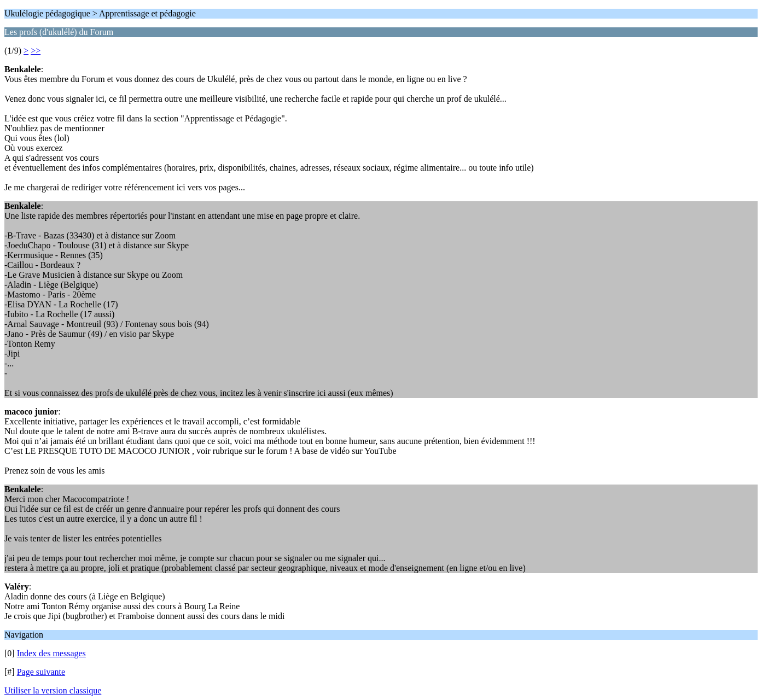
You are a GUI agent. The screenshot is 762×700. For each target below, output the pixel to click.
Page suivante (41, 672)
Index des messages (51, 653)
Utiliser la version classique (53, 690)
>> (36, 51)
